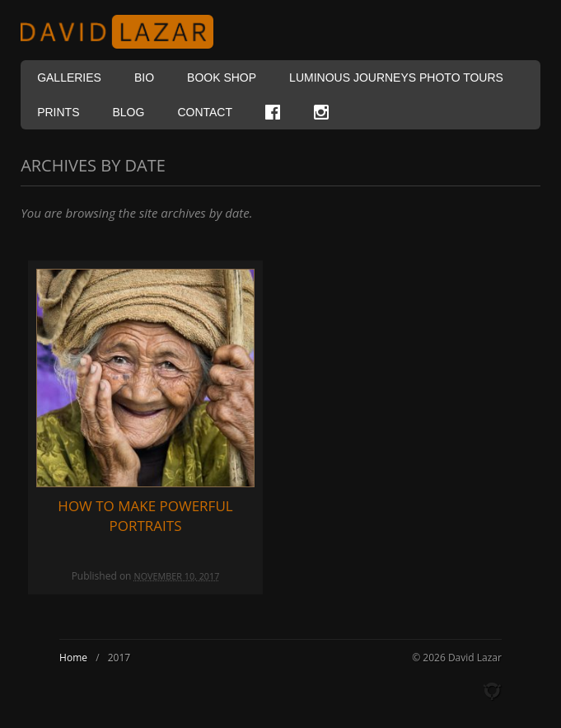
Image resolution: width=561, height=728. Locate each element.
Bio (144, 77)
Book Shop (222, 77)
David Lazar (124, 32)
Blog (128, 112)
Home (73, 658)
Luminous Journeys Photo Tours (396, 77)
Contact (205, 112)
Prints (58, 112)
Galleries (69, 77)
